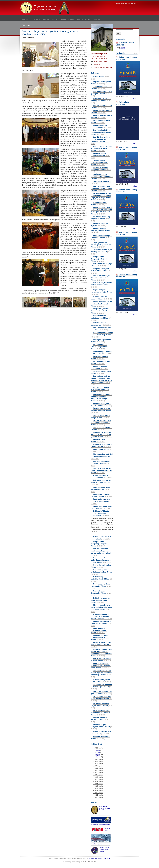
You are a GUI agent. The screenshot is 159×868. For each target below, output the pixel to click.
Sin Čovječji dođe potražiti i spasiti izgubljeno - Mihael (102, 177)
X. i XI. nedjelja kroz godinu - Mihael (101, 476)
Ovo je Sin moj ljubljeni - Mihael (102, 566)
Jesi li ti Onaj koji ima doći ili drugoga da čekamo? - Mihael (100, 140)
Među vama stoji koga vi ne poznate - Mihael (102, 586)
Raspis (123, 48)
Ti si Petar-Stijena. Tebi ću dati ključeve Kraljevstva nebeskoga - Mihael (102, 674)
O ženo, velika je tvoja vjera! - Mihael (101, 681)
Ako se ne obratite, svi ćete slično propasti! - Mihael (101, 278)
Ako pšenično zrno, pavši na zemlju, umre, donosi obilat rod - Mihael (101, 552)
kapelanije (55, 19)
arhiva (136, 53)
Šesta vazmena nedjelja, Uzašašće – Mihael (101, 238)
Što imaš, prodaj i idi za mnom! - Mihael (101, 405)
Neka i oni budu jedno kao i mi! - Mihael (101, 489)
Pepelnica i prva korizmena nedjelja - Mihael (102, 292)
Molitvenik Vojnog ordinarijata (124, 103)
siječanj (98, 757)
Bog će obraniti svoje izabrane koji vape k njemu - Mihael (101, 188)
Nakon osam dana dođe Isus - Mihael (101, 507)
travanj (98, 750)
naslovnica (26, 19)
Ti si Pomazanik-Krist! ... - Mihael (102, 429)
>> (86, 302)
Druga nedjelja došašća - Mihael (102, 362)
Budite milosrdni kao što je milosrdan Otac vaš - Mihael (102, 304)
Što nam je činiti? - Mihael (99, 358)
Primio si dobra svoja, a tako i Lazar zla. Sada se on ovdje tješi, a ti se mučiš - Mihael (102, 211)
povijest (88, 19)
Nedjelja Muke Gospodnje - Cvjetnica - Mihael (100, 259)
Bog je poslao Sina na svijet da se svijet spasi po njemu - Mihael (101, 560)
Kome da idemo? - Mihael (99, 440)
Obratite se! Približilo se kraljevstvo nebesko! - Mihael (101, 148)
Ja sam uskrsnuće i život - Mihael (102, 88)
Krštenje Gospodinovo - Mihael (101, 341)
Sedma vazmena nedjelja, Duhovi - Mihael (101, 231)
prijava (118, 3)
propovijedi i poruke (68, 19)
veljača (98, 755)
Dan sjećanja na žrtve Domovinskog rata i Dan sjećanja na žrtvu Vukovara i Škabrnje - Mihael (102, 380)
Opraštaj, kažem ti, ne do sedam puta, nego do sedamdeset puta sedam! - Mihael (102, 653)
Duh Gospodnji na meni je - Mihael (101, 329)
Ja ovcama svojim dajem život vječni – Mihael (102, 252)
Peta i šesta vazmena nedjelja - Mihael (102, 495)
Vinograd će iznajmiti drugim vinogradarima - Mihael (100, 637)
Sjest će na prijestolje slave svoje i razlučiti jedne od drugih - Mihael (102, 608)
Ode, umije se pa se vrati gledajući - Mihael (102, 94)
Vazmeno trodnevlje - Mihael (100, 738)
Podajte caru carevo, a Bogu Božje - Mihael (101, 623)
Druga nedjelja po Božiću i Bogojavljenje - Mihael (100, 347)
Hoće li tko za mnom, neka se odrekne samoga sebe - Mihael (101, 666)
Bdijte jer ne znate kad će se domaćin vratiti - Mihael (101, 600)
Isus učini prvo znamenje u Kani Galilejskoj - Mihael (102, 335)
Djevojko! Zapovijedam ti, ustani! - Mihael (101, 463)
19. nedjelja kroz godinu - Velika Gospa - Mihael (101, 687)
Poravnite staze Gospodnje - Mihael (101, 593)
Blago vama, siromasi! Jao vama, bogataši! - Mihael (101, 311)
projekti (80, 19)
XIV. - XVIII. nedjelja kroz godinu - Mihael (101, 693)
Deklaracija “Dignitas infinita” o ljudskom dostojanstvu (100, 513)
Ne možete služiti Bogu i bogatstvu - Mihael (102, 219)
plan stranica (126, 3)
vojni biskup (36, 19)
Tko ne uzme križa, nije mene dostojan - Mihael (101, 699)
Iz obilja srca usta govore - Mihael (101, 298)
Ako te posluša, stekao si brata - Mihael (102, 660)
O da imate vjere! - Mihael (99, 204)
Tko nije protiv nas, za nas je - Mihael (101, 417)
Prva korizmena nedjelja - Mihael (101, 112)
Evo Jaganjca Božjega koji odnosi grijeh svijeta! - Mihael (101, 132)
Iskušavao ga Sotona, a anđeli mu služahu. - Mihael (102, 572)
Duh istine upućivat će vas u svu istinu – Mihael (101, 482)
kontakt (133, 3)
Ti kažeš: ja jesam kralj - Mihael (101, 372)
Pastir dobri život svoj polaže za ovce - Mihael (101, 501)
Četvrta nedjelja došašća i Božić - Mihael (102, 353)
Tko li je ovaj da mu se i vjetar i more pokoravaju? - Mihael (102, 470)
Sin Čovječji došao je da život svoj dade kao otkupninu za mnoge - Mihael (101, 398)
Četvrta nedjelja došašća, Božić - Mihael (102, 579)
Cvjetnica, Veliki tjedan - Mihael (101, 83)
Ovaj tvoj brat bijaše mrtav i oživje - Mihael (101, 271)
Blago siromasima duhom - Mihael (101, 126)
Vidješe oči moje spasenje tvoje (101, 324)
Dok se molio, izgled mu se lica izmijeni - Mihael (101, 285)
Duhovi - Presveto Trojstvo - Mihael (100, 720)
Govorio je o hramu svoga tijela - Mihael (101, 169)
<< (23, 302)
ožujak (98, 752)
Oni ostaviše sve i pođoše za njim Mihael (101, 318)
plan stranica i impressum (102, 858)
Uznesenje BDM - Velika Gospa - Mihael (101, 445)
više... (135, 98)
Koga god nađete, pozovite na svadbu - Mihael (99, 630)
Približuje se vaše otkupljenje (100, 367)
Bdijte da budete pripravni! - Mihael (100, 155)
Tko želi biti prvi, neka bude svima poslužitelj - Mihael (101, 423)
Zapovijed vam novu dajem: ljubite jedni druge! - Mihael (102, 245)
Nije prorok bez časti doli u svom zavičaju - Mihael (102, 456)
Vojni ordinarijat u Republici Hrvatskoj (45, 8)
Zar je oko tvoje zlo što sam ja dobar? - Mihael (101, 644)
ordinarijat (46, 19)
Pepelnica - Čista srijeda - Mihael (102, 116)
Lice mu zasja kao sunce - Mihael (102, 107)
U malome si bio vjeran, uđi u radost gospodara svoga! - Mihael (101, 616)
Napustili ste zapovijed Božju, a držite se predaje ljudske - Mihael (101, 434)
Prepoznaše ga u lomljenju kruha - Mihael (102, 727)
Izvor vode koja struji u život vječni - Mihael (101, 101)
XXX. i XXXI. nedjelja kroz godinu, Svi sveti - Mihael (100, 390)
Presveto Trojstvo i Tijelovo (99, 225)
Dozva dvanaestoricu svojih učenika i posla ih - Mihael (101, 713)
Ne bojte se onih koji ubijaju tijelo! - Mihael (102, 706)
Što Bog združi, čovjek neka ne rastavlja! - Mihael (101, 411)
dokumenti (96, 19)
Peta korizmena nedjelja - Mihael (101, 265)
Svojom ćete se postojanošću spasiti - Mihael (100, 162)
